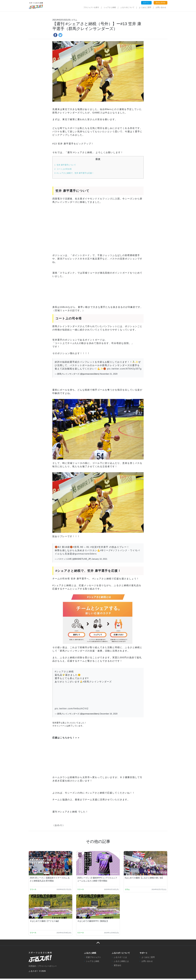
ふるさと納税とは (121, 963)
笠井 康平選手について (65, 165)
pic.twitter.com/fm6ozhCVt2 (72, 709)
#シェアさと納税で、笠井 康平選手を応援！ (74, 173)
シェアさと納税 (110, 7)
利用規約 (32, 968)
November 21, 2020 (109, 374)
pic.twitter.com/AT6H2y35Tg (124, 369)
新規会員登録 (160, 3)
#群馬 (76, 547)
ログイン (146, 3)
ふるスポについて (127, 7)
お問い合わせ (161, 7)
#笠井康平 (103, 547)
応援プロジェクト (93, 959)
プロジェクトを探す (91, 7)
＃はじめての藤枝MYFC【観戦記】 (93, 923)
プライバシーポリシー (47, 968)
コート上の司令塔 (63, 169)
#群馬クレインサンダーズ (97, 682)
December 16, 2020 (109, 714)
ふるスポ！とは (120, 959)
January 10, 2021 (99, 559)
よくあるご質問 (145, 7)
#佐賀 (94, 547)
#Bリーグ (106, 550)
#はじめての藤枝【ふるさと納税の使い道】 (144, 879)
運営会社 (117, 967)
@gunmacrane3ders (84, 554)
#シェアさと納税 (64, 672)
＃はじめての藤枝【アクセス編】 (45, 923)
